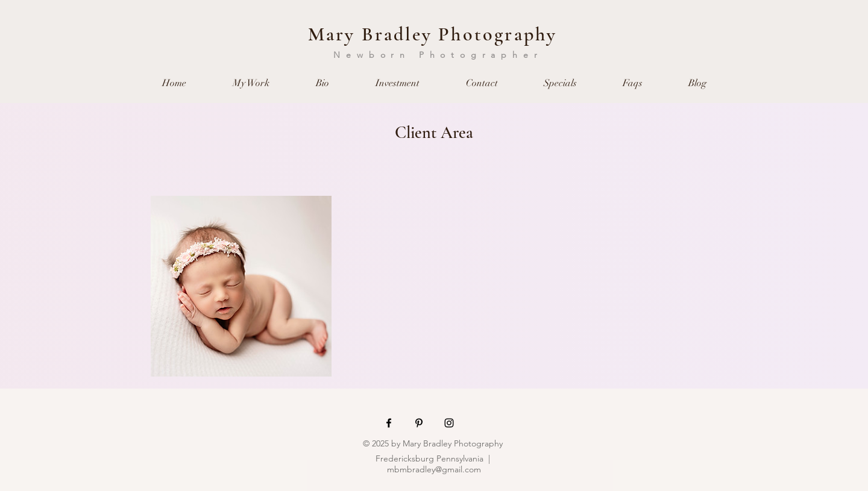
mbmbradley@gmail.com (434, 469)
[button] (251, 83)
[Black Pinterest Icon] (419, 423)
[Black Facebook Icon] (389, 423)
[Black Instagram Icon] (449, 423)
